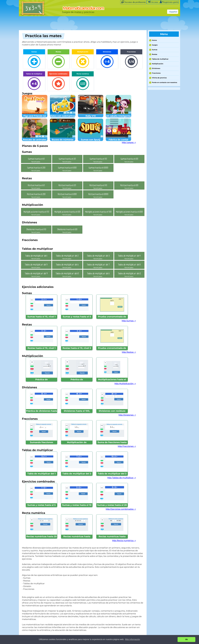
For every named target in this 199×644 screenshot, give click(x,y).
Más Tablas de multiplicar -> (122, 478)
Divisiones (156, 68)
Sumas (155, 50)
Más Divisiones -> (127, 415)
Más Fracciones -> (127, 446)
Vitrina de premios (159, 78)
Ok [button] (186, 639)
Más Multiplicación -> (125, 384)
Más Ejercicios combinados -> (121, 509)
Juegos (155, 45)
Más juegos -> (129, 142)
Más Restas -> (129, 352)
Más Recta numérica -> (124, 541)
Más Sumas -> (129, 321)
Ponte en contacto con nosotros (164, 82)
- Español (173, 12)
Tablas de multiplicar (160, 59)
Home (154, 40)
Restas (155, 54)
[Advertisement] (82, 23)
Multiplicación (158, 64)
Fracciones (156, 73)
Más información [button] (133, 639)
